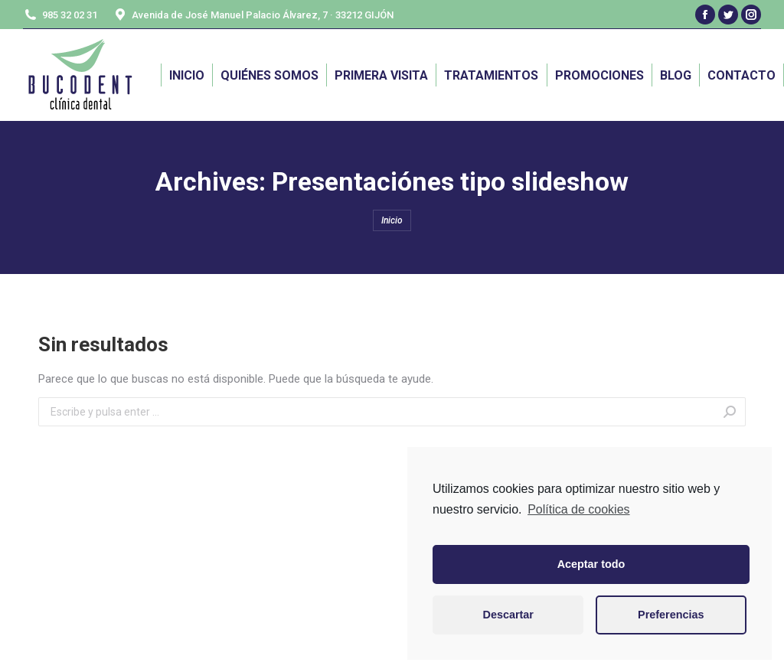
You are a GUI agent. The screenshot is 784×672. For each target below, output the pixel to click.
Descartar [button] (508, 615)
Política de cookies (578, 509)
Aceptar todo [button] (591, 564)
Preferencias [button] (671, 615)
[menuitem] (187, 75)
